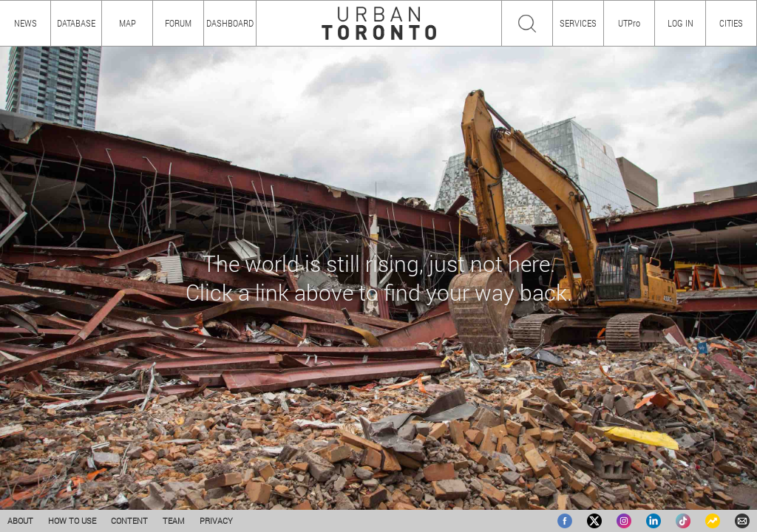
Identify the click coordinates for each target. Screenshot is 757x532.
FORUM (178, 23)
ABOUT (20, 521)
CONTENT (129, 521)
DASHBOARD (230, 23)
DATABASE (76, 23)
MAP (128, 23)
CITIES (731, 23)
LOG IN (680, 23)
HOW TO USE (72, 521)
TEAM (174, 521)
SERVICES (578, 23)
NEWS (26, 23)
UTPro (629, 23)
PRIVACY (216, 521)
